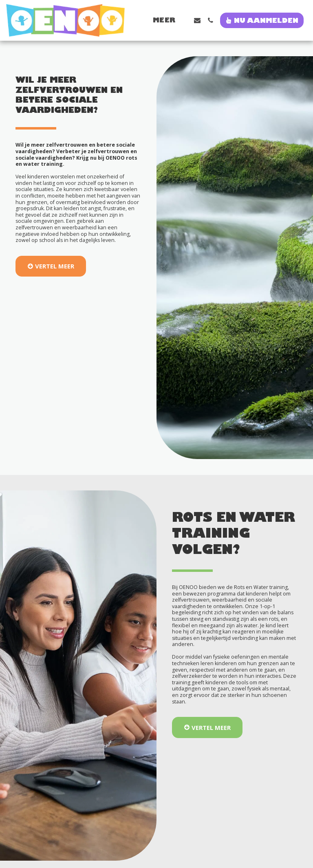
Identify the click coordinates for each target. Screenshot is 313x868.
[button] (197, 20)
